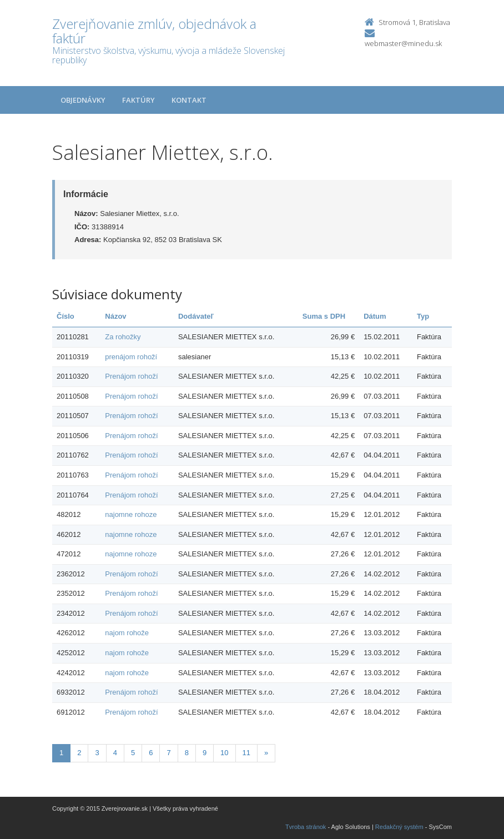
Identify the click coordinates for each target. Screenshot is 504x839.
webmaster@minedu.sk (403, 43)
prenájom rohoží (131, 357)
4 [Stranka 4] (115, 753)
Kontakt (189, 100)
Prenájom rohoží (131, 376)
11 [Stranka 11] (246, 753)
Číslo (65, 316)
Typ (423, 316)
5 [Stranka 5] (133, 753)
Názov (115, 316)
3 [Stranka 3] (97, 753)
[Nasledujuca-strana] (266, 753)
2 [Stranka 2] (79, 753)
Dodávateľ (196, 316)
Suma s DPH (324, 316)
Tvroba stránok (306, 827)
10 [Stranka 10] (224, 753)
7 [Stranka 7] (168, 753)
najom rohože (127, 633)
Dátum (375, 316)
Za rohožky (123, 337)
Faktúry (138, 100)
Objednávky (83, 100)
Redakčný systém (399, 827)
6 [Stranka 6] (151, 753)
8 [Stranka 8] (187, 753)
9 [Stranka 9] (205, 753)
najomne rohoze (131, 514)
